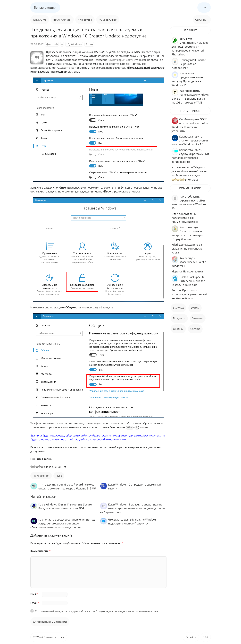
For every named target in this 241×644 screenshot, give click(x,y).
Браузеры (179, 318)
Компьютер (108, 20)
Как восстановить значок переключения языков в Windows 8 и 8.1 (190, 140)
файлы (195, 308)
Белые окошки (45, 7)
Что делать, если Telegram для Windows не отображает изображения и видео (190, 171)
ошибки (178, 329)
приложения (41, 475)
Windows (40, 20)
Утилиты (198, 318)
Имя (34, 594)
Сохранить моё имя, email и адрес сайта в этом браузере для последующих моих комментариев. (97, 611)
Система (202, 20)
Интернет (85, 20)
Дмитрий (52, 44)
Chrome (195, 329)
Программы (62, 20)
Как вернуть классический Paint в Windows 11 (189, 262)
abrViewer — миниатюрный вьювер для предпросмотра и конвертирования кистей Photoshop (190, 47)
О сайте (191, 637)
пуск (59, 475)
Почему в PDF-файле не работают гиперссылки (189, 64)
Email (35, 603)
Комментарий (40, 551)
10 (68, 44)
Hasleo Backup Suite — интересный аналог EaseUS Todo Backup (190, 281)
